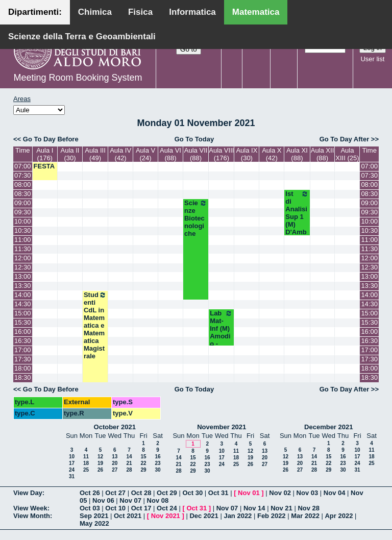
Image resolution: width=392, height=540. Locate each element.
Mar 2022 (305, 516)
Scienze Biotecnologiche (196, 218)
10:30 (23, 230)
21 (129, 463)
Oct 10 (115, 508)
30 (157, 470)
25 (86, 470)
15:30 (23, 322)
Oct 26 (90, 493)
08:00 (23, 185)
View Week (30, 508)
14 (129, 457)
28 (129, 470)
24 (72, 470)
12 (100, 457)
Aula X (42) (272, 154)
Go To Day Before (51, 139)
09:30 (23, 212)
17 (72, 463)
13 (115, 457)
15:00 (23, 313)
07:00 (23, 166)
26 (100, 470)
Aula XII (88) (323, 154)
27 (115, 470)
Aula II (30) (70, 154)
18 (86, 463)
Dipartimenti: (35, 12)
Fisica (140, 12)
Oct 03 (90, 508)
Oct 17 (141, 508)
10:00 (23, 221)
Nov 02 (280, 493)
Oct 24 (167, 508)
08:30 (23, 194)
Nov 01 (249, 493)
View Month (32, 516)
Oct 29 (167, 493)
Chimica (95, 12)
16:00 (23, 332)
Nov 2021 (166, 516)
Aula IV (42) (120, 154)
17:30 (23, 359)
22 (143, 463)
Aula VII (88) (196, 154)
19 (100, 463)
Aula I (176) (45, 154)
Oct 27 (115, 493)
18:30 (23, 377)
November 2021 (222, 427)
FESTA (44, 166)
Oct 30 (192, 493)
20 (115, 463)
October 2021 (115, 427)
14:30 (23, 304)
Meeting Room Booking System (78, 78)
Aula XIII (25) (347, 154)
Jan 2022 (238, 516)
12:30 (23, 267)
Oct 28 (141, 493)
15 (143, 457)
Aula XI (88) (297, 154)
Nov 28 (309, 508)
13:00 (23, 276)
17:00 (23, 350)
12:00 (23, 258)
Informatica (192, 12)
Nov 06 (103, 500)
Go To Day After (345, 139)
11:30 (23, 249)
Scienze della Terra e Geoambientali (82, 36)
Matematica (256, 12)
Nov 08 (158, 500)
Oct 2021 (128, 516)
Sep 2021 (94, 516)
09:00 (23, 203)
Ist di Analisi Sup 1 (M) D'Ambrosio (297, 217)
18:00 (23, 368)
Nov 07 (130, 500)
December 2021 (328, 427)
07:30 (23, 175)
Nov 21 (281, 508)
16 (157, 457)
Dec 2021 (204, 516)
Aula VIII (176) (221, 154)
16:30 (23, 341)
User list (372, 59)
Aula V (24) (145, 154)
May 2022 (94, 523)
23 (157, 463)
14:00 (23, 295)
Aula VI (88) (170, 154)
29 (143, 470)
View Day (28, 493)
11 (86, 457)
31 (72, 476)
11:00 (23, 240)
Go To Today (194, 139)
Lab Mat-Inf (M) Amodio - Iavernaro (221, 336)
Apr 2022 (339, 516)
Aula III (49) (95, 154)
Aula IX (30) (247, 154)
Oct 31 (218, 493)
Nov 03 (308, 493)
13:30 (23, 286)
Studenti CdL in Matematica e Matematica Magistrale (95, 325)
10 (72, 457)
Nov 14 (254, 508)
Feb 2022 (272, 516)
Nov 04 (335, 493)
